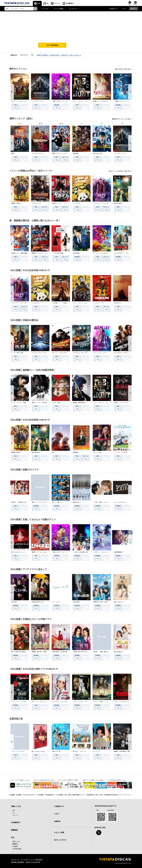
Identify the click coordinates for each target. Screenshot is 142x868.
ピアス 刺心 (56, 403)
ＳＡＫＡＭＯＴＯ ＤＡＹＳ (123, 253)
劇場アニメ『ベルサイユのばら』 (103, 101)
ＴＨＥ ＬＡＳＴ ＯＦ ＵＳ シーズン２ (86, 702)
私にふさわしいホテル (38, 751)
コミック (57, 3)
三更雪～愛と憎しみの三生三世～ (83, 652)
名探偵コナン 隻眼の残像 (19, 253)
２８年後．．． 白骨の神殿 (61, 303)
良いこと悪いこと (58, 502)
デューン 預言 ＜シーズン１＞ (103, 702)
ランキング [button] (73, 9)
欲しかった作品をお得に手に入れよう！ (45, 780)
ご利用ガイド (113, 9)
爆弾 (13, 153)
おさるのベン (118, 303)
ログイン (135, 5)
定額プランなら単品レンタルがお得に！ (94, 780)
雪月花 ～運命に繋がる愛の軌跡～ (104, 652)
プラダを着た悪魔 (58, 253)
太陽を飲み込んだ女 (38, 602)
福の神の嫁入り (119, 652)
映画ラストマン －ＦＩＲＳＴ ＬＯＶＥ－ (66, 203)
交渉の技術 (76, 602)
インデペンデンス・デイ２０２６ (42, 353)
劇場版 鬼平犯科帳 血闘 (122, 751)
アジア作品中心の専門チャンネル (117, 780)
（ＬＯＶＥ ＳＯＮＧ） (121, 452)
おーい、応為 (97, 452)
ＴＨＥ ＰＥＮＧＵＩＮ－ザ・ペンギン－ (127, 702)
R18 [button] (133, 9)
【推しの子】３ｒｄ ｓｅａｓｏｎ (63, 101)
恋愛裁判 (76, 452)
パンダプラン (77, 203)
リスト (130, 5)
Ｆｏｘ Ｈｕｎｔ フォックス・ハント (85, 101)
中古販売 (15, 846)
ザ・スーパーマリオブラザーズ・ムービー (106, 253)
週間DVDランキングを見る (122, 119)
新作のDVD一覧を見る (123, 69)
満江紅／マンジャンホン (121, 403)
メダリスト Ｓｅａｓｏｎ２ (102, 552)
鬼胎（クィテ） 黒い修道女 (40, 403)
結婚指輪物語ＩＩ (119, 552)
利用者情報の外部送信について (113, 795)
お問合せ (57, 821)
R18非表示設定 (17, 849)
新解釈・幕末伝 (16, 203)
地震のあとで (77, 502)
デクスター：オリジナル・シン (62, 702)
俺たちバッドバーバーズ (39, 502)
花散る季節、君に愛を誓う (60, 652)
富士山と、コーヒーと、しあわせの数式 (85, 751)
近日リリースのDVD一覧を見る (120, 171)
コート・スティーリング (80, 303)
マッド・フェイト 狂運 (19, 403)
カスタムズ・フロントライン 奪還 (84, 353)
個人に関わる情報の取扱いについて (75, 795)
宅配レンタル (16, 841)
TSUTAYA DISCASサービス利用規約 (33, 795)
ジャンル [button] (44, 9)
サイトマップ (127, 795)
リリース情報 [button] (58, 9)
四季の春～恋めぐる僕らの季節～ (103, 602)
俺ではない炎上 (98, 153)
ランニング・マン (99, 303)
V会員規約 (19, 795)
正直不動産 (76, 253)
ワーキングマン (36, 203)
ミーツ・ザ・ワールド (18, 751)
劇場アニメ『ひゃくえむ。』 (40, 552)
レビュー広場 (59, 832)
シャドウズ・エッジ (38, 101)
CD (47, 3)
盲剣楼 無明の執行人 (80, 403)
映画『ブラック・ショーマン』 (62, 153)
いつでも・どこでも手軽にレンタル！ (20, 780)
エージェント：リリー (100, 353)
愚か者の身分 (118, 203)
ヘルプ (124, 9)
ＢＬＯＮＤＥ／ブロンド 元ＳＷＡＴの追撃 (127, 353)
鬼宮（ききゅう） (119, 602)
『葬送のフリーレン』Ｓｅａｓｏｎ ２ (126, 101)
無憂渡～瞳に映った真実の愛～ (41, 652)
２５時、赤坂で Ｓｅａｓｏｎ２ (103, 502)
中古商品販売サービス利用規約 (54, 795)
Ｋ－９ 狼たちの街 (17, 353)
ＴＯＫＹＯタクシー (38, 153)
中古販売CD (70, 3)
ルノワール (97, 751)
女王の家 (14, 602)
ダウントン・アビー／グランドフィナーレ (24, 101)
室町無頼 (76, 153)
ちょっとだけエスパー (121, 502)
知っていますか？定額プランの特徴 (68, 780)
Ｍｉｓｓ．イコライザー (60, 353)
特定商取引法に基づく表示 (95, 795)
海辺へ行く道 (56, 751)
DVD (39, 3)
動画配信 (14, 830)
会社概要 (12, 795)
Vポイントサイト (60, 840)
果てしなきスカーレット (19, 552)
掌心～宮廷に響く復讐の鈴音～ (21, 652)
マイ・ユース (56, 602)
